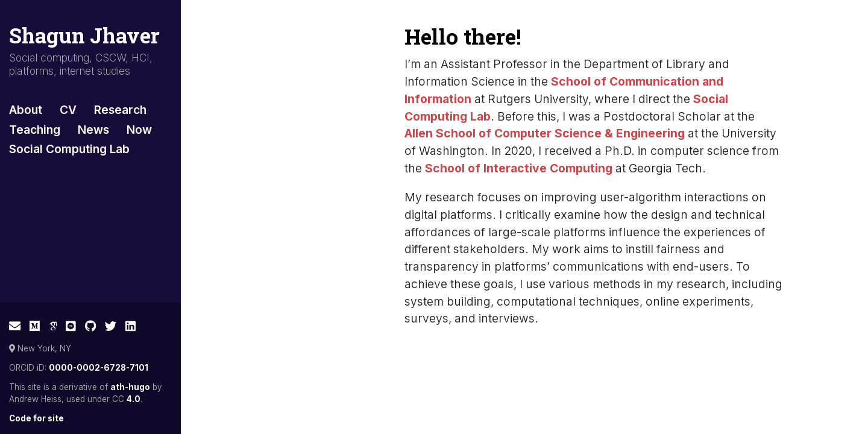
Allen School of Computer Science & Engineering (545, 133)
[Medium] (35, 326)
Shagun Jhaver (84, 35)
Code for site (36, 418)
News (93, 130)
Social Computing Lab (69, 149)
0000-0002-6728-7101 (99, 368)
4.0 (134, 399)
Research (120, 110)
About (26, 110)
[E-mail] (15, 326)
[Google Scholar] (53, 326)
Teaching (35, 130)
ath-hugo (130, 387)
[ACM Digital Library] (71, 326)
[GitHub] (91, 326)
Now (139, 130)
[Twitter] (111, 326)
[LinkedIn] (131, 326)
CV (68, 110)
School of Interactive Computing (519, 168)
